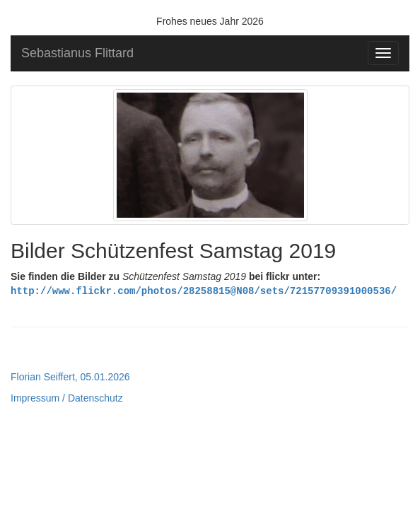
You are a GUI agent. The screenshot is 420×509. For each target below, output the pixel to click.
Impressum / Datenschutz (67, 397)
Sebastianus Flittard (77, 53)
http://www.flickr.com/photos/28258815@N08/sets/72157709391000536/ (204, 290)
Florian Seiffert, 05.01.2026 (70, 376)
